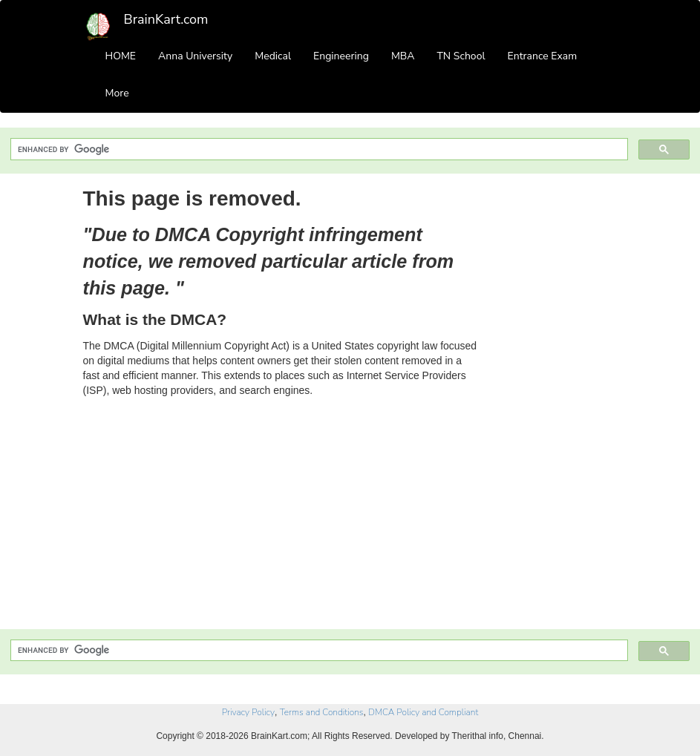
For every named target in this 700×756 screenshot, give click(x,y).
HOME (121, 56)
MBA (403, 56)
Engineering (341, 56)
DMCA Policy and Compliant (423, 712)
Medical (273, 56)
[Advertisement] (559, 407)
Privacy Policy (248, 712)
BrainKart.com (166, 19)
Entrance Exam (543, 56)
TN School (461, 56)
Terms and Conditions (322, 712)
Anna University (195, 56)
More (117, 93)
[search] (318, 149)
